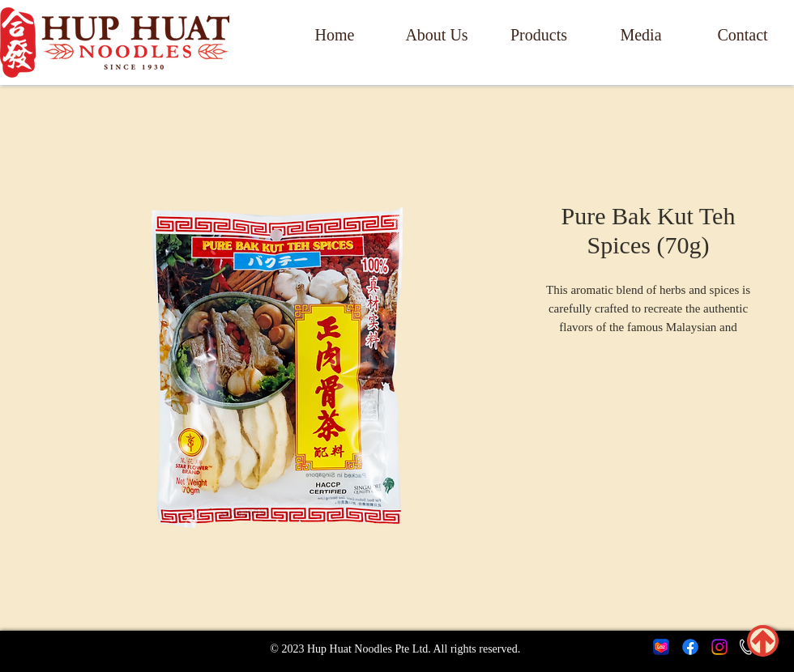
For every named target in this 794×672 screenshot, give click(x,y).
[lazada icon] (661, 647)
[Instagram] (719, 647)
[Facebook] (690, 647)
